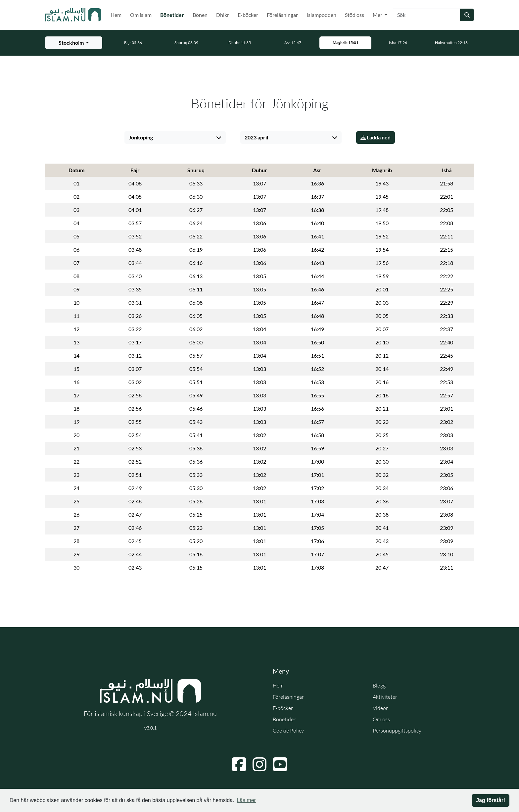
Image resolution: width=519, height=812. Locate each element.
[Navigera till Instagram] (259, 764)
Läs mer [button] (246, 800)
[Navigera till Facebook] (239, 764)
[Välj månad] (291, 137)
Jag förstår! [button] (491, 800)
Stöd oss (354, 15)
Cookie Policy (288, 731)
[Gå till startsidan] (73, 15)
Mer (378, 15)
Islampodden (321, 15)
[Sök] (427, 15)
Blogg (379, 685)
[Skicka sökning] (467, 15)
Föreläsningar (282, 15)
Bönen (200, 15)
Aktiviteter (385, 697)
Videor (380, 708)
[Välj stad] (175, 137)
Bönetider (173, 14)
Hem (116, 15)
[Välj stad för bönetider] (74, 43)
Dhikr (223, 15)
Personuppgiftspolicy (397, 731)
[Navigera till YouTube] (280, 764)
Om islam (141, 15)
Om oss (381, 719)
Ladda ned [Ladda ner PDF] (376, 137)
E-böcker (248, 15)
